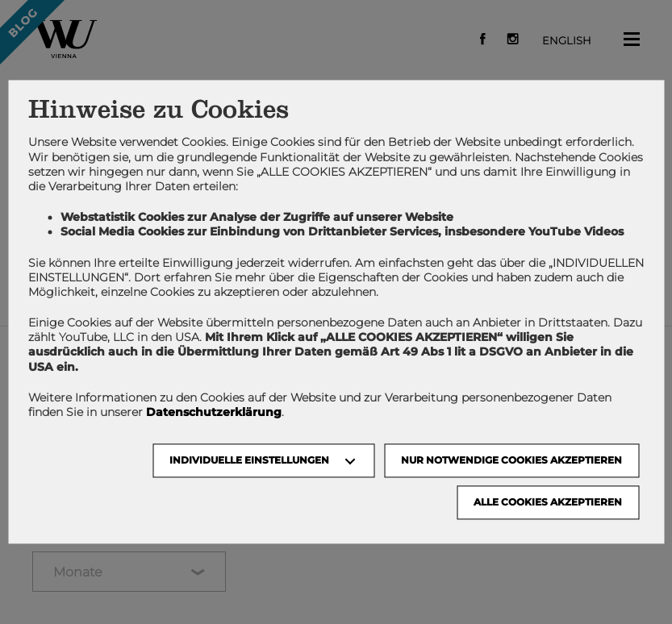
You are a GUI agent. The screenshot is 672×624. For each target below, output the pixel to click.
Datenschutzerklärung (214, 412)
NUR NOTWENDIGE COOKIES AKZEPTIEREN (511, 461)
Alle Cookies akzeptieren (548, 503)
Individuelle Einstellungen (249, 461)
